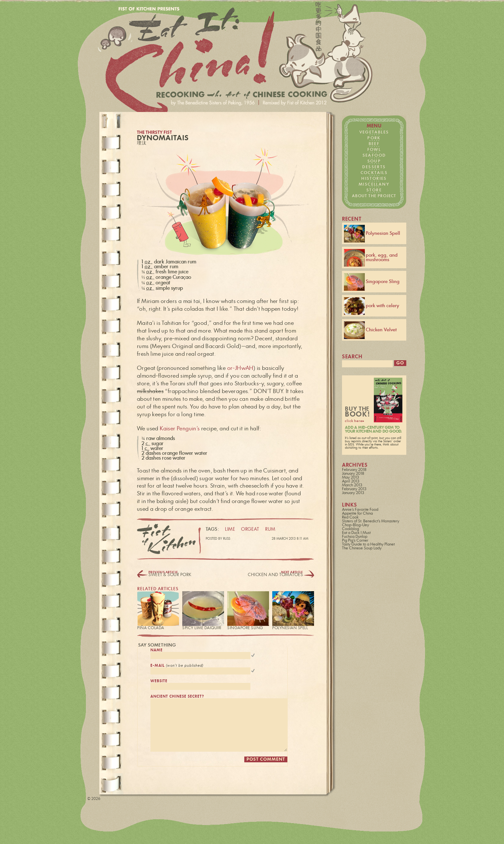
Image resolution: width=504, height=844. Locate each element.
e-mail (177, 667)
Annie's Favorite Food (360, 510)
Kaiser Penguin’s (180, 429)
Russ (227, 539)
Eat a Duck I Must (356, 534)
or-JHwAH (240, 368)
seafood (374, 155)
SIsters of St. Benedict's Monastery (371, 522)
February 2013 (354, 490)
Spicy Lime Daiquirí (202, 628)
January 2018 (353, 474)
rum (270, 530)
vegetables (374, 132)
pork (374, 138)
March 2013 (352, 486)
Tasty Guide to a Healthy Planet (368, 545)
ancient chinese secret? (177, 699)
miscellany (374, 184)
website (159, 683)
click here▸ (355, 422)
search (352, 357)
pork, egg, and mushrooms (371, 258)
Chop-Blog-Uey (355, 526)
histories (374, 179)
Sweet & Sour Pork (170, 575)
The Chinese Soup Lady (362, 549)
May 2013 (351, 478)
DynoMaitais (163, 138)
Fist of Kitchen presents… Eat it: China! (237, 60)
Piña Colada (151, 628)
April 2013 (351, 482)
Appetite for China (357, 514)
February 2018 (354, 471)
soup (374, 161)
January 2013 (353, 494)
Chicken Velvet (370, 330)
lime (230, 530)
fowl (374, 150)
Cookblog (351, 530)
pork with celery (372, 306)
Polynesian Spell (290, 628)
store (374, 190)
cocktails (374, 173)
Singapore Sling (245, 628)
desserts (374, 167)
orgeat (250, 530)
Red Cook (350, 518)
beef (374, 144)
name (157, 650)
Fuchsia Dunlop (355, 537)
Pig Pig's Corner (355, 541)
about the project (374, 196)
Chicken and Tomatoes (275, 575)
